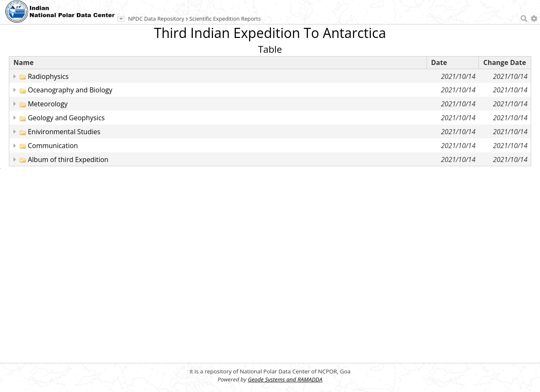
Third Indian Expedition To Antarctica (270, 33)
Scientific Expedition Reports (225, 19)
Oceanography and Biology (70, 90)
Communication (53, 146)
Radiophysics (48, 76)
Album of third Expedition (68, 160)
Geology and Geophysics (66, 118)
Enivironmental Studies (64, 132)
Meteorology (48, 104)
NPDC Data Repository (156, 19)
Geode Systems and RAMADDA (285, 379)
